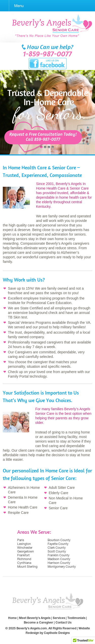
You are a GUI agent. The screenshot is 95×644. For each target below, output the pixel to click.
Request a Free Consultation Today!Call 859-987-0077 (43, 137)
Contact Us (63, 622)
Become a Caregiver (39, 622)
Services (59, 618)
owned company (31, 337)
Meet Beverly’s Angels (35, 618)
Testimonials (76, 618)
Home (12, 618)
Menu (19, 6)
